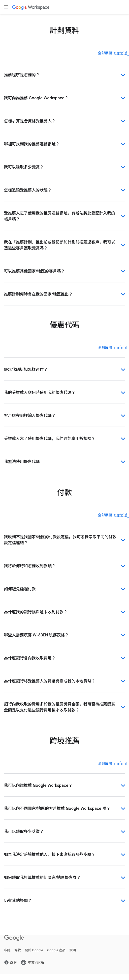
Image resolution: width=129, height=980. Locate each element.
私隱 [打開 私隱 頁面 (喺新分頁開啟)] (7, 950)
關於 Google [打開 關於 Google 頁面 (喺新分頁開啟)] (34, 950)
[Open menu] (6, 7)
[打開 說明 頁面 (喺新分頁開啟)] (10, 962)
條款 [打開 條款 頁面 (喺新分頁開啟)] (18, 950)
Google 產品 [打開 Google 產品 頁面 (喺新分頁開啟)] (56, 950)
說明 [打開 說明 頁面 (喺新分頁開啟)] (73, 950)
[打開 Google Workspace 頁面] (31, 7)
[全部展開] (109, 53)
